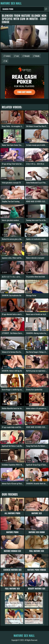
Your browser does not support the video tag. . (24, 39)
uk (6, 61)
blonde (37, 56)
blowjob (27, 56)
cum (18, 56)
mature (8, 56)
